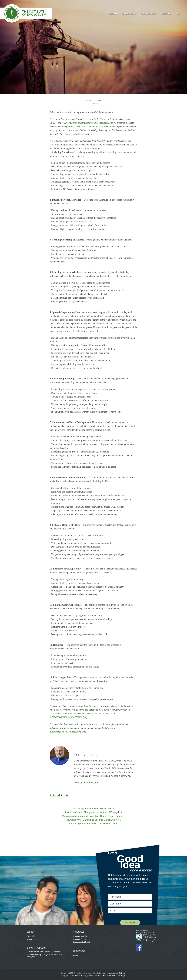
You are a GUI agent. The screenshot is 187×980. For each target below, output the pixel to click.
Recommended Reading (82, 942)
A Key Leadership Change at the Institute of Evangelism (45, 955)
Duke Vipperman (94, 100)
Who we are (32, 939)
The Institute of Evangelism (29, 14)
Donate (75, 955)
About (31, 932)
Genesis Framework (104, 976)
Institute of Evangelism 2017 (85, 976)
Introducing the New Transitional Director (43, 952)
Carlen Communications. (110, 973)
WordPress (116, 976)
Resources (78, 932)
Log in (123, 976)
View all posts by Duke (86, 783)
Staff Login (123, 973)
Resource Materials (80, 936)
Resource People (79, 939)
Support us (79, 951)
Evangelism (32, 936)
